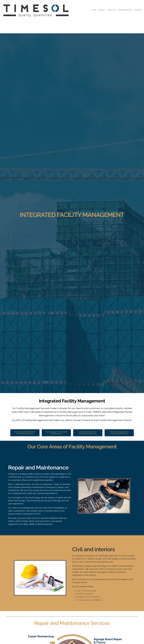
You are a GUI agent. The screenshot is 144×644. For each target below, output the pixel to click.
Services (91, 10)
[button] (25, 433)
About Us (104, 10)
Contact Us (137, 10)
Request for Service (121, 10)
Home (82, 10)
